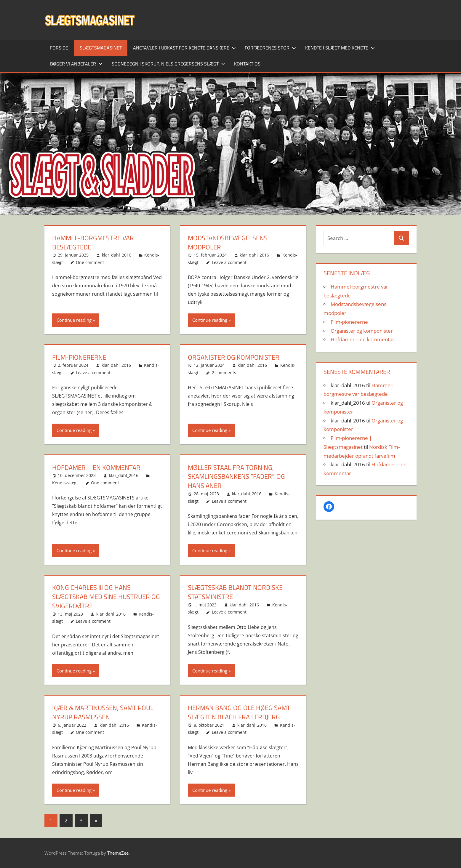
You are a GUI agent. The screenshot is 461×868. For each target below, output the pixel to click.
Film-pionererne (79, 357)
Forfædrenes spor (270, 48)
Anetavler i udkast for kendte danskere (184, 48)
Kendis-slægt (65, 483)
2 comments (224, 373)
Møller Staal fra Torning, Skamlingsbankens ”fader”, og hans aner (236, 477)
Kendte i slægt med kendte (340, 48)
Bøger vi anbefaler (76, 64)
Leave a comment (229, 262)
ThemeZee (118, 853)
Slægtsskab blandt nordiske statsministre (235, 592)
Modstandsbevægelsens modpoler (228, 242)
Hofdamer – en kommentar (96, 467)
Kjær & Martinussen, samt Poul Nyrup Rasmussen (103, 712)
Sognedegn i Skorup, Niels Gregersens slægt (168, 64)
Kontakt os (247, 64)
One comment (90, 262)
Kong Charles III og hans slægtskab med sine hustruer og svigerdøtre (106, 597)
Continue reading (74, 320)
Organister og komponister (234, 357)
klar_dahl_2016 (117, 255)
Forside (59, 48)
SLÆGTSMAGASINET (101, 48)
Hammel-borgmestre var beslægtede (93, 242)
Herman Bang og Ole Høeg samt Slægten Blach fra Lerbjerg (239, 712)
